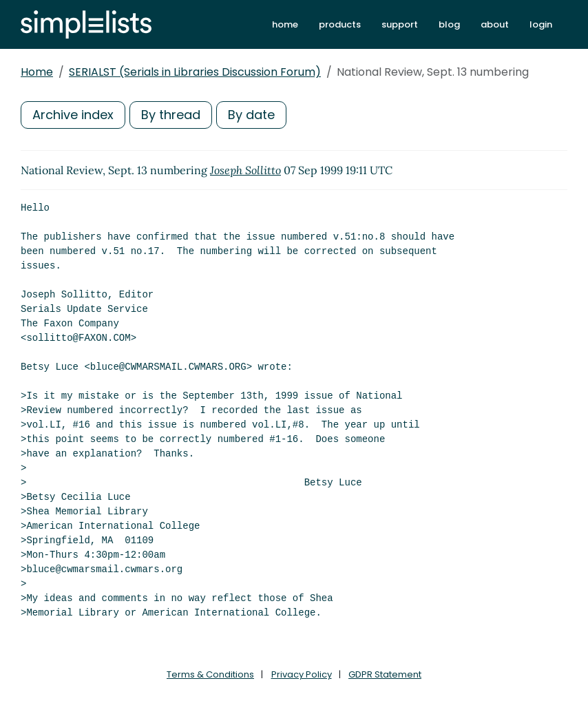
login (541, 24)
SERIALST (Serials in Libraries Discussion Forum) (195, 72)
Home (37, 72)
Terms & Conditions (210, 674)
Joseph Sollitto (245, 170)
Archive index (73, 115)
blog (449, 24)
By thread (171, 115)
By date (251, 115)
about (495, 24)
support (400, 24)
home (285, 24)
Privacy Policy (302, 674)
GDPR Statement (385, 674)
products (340, 24)
